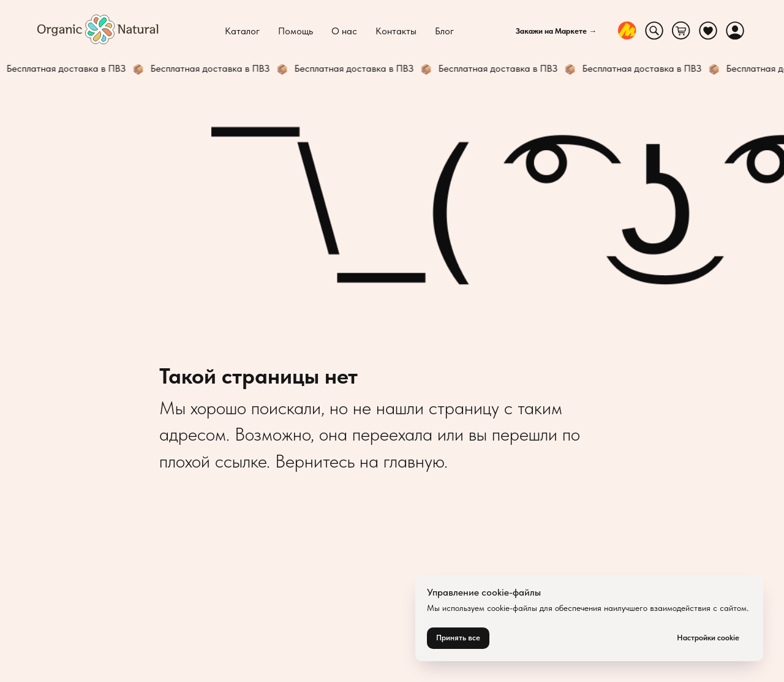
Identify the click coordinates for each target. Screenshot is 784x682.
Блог (444, 31)
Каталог (242, 31)
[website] (627, 31)
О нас (344, 31)
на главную (402, 461)
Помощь (296, 31)
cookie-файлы (512, 608)
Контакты (396, 31)
